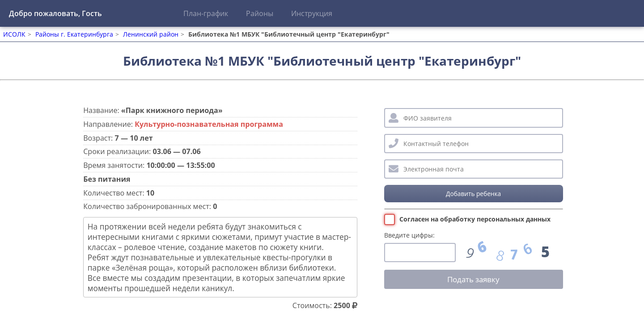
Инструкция (312, 13)
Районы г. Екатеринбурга (74, 34)
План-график (206, 13)
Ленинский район (151, 34)
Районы (260, 13)
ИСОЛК (14, 34)
